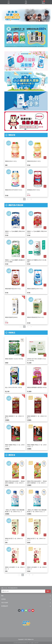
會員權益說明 (5, 606)
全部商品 (3, 599)
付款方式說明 (5, 603)
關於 (2, 596)
